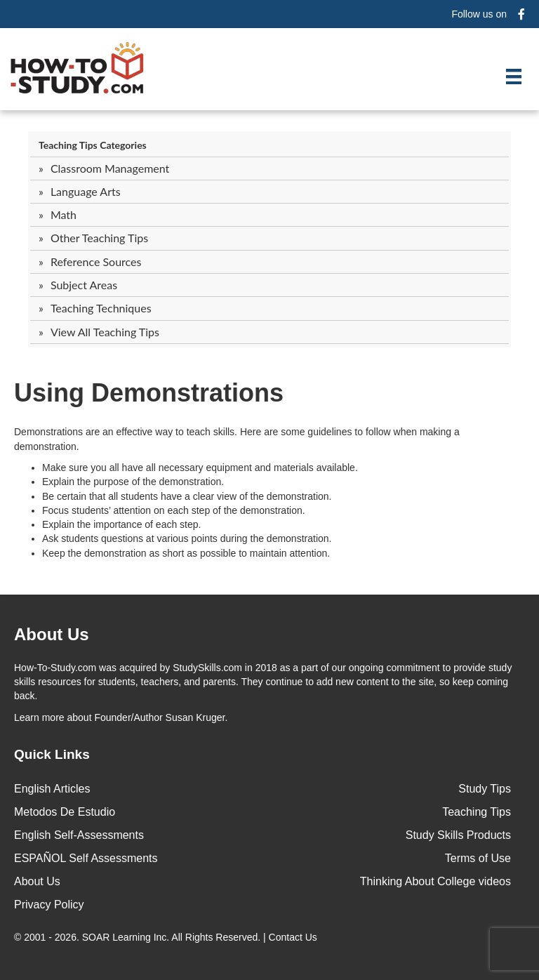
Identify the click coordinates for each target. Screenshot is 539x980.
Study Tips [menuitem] (485, 789)
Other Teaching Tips (99, 238)
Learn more (39, 717)
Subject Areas (84, 285)
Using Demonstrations (149, 393)
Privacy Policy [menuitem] (49, 905)
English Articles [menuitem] (52, 789)
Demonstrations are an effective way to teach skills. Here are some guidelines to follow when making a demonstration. (237, 439)
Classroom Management (110, 168)
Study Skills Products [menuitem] (458, 835)
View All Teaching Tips (105, 332)
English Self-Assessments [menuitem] (79, 835)
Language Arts (86, 191)
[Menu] (514, 77)
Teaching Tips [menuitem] (477, 812)
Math (64, 214)
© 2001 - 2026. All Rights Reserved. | (167, 937)
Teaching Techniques (101, 308)
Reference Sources (96, 261)
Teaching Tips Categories (93, 145)
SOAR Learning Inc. (126, 937)
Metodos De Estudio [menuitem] (65, 812)
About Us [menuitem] (37, 881)
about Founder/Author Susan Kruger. (121, 717)
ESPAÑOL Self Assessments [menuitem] (86, 858)
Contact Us (294, 937)
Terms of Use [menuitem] (478, 858)
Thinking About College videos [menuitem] (435, 881)
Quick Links (52, 754)
